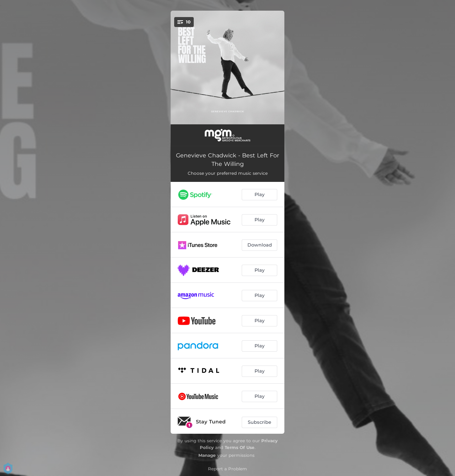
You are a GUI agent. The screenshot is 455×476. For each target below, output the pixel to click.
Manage (207, 455)
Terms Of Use (240, 447)
